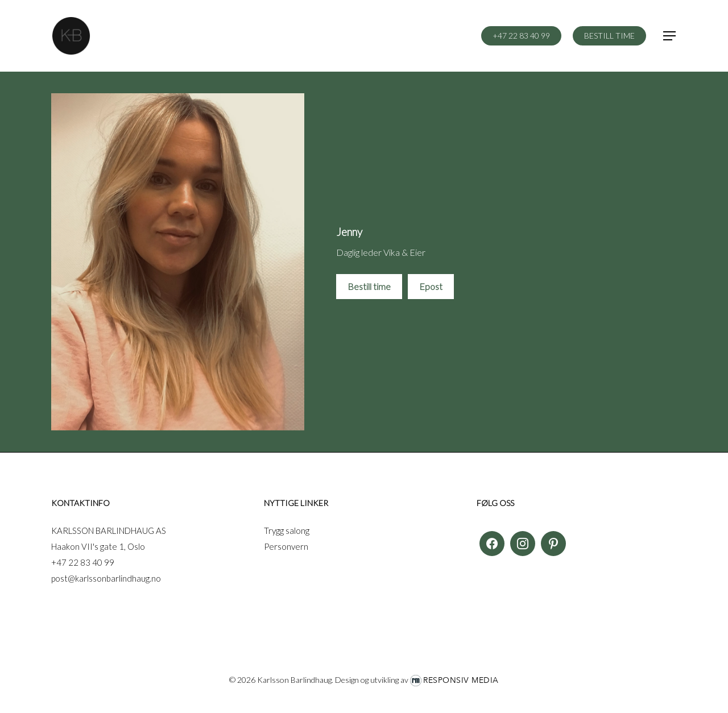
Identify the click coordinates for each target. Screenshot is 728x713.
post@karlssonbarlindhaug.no (106, 578)
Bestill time (369, 286)
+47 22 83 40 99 (83, 562)
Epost (431, 286)
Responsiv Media (461, 680)
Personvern (286, 546)
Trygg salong (287, 530)
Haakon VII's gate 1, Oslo (98, 546)
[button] (670, 36)
